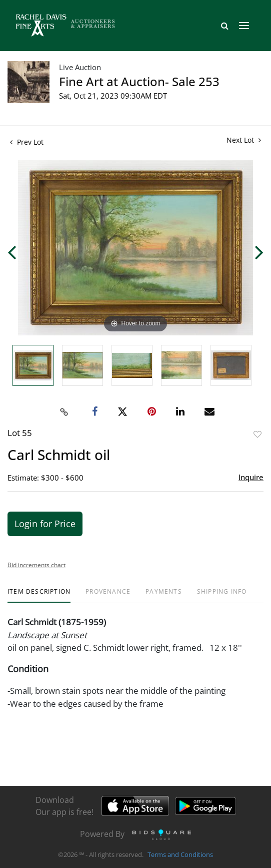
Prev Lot (27, 142)
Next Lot (244, 140)
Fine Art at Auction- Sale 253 (139, 81)
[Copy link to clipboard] (64, 412)
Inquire (251, 477)
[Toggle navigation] (244, 26)
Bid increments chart (36, 565)
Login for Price (45, 524)
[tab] (39, 595)
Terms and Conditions (180, 855)
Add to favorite (257, 434)
